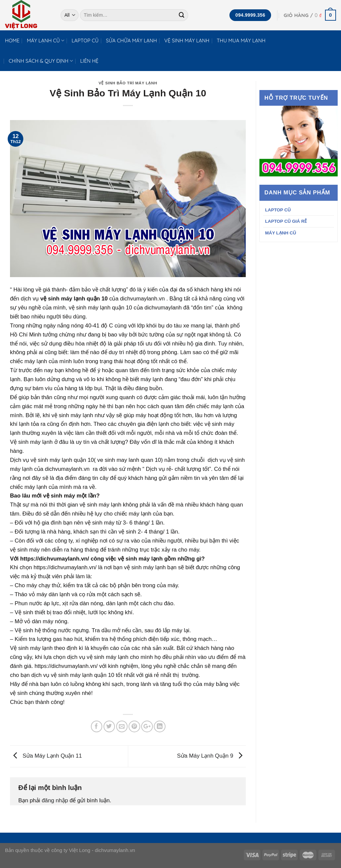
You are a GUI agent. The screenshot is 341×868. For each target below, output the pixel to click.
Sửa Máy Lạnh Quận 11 (46, 756)
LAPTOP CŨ (85, 41)
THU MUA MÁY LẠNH (241, 41)
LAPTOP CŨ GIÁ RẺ (286, 221)
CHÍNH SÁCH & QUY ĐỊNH (41, 61)
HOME (12, 41)
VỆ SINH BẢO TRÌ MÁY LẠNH (128, 83)
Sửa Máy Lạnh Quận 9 (211, 756)
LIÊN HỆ (89, 61)
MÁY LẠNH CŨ (46, 41)
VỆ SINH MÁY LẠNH (187, 41)
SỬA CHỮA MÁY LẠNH (131, 41)
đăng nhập (55, 800)
